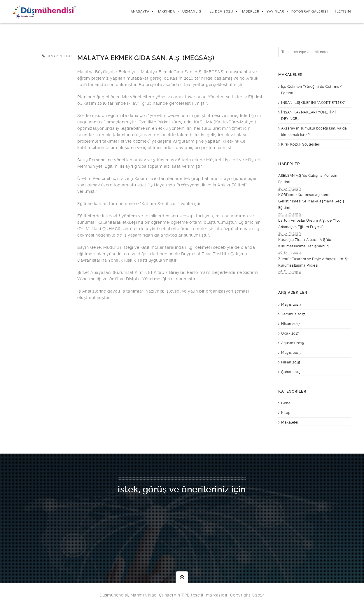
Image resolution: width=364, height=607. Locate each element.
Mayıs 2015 (291, 353)
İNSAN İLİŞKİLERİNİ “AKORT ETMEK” (313, 103)
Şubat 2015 (291, 372)
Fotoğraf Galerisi (310, 12)
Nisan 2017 (291, 324)
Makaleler (290, 422)
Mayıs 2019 (291, 305)
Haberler (250, 12)
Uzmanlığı (192, 12)
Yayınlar (275, 12)
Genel (286, 403)
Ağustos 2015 (293, 343)
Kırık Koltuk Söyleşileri (301, 144)
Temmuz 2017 (293, 314)
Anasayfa (140, 12)
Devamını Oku (59, 56)
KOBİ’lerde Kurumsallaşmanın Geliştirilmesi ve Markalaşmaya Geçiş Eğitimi (311, 201)
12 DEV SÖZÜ (222, 12)
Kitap (286, 413)
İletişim (343, 12)
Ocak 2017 (290, 333)
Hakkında (166, 12)
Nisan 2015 (291, 362)
